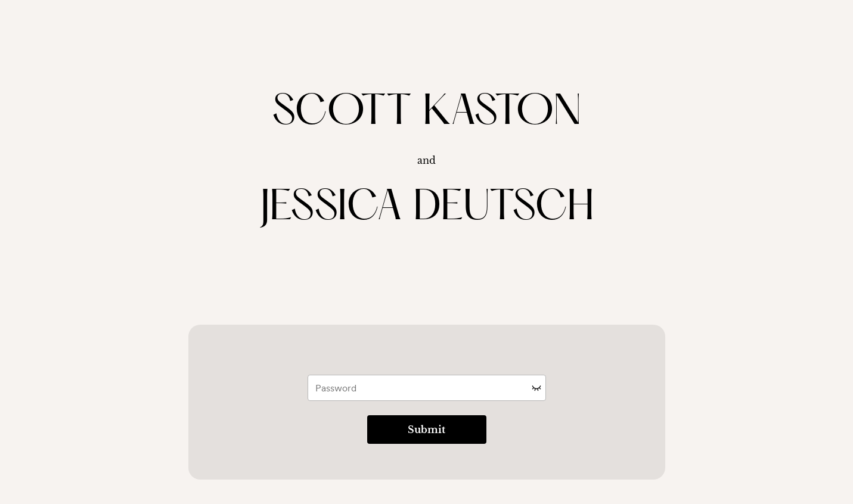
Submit (426, 430)
